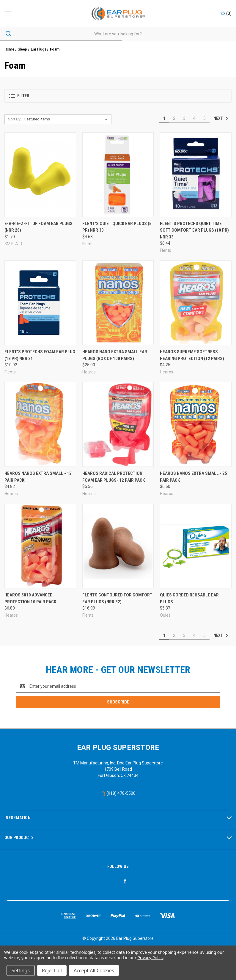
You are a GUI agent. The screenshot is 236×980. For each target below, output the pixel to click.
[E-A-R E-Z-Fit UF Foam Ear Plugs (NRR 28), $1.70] (40, 175)
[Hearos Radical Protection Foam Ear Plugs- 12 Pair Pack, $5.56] (118, 424)
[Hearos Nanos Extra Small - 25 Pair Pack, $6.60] (196, 424)
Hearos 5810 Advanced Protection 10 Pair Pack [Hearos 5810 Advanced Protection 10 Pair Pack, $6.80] (30, 598)
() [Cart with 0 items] (226, 13)
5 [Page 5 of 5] (204, 118)
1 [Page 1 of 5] (164, 118)
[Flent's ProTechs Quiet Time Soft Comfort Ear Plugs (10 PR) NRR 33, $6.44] (196, 175)
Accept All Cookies (94, 970)
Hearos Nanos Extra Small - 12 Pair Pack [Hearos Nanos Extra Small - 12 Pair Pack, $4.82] (38, 477)
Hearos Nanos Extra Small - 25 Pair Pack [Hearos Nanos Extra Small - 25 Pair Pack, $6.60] (193, 477)
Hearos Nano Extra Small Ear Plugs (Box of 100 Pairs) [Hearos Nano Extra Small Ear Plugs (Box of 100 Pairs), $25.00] (115, 355)
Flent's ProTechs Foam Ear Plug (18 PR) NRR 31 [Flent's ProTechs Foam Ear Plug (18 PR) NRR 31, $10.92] (40, 355)
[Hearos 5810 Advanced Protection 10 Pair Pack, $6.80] (40, 546)
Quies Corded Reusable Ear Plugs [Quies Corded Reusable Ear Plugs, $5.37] (189, 598)
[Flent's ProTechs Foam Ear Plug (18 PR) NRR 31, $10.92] (40, 303)
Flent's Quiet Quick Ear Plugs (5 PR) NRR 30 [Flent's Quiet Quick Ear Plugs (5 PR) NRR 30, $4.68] (117, 227)
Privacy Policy (150, 958)
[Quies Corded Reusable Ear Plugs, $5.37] (196, 546)
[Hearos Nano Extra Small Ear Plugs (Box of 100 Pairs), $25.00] (118, 303)
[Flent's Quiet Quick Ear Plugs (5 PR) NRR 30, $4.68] (118, 175)
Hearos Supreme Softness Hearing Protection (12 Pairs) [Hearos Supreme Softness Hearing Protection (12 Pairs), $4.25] (192, 355)
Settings (21, 970)
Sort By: (15, 119)
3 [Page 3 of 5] (184, 118)
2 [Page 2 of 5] (174, 118)
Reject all (52, 970)
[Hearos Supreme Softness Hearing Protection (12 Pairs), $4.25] (196, 303)
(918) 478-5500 (118, 793)
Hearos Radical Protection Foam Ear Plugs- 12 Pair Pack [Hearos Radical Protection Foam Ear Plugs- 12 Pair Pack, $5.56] (114, 477)
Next (221, 118)
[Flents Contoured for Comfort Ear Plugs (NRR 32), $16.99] (118, 546)
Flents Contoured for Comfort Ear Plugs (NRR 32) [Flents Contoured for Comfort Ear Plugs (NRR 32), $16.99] (117, 598)
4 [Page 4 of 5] (194, 118)
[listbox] (67, 119)
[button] (118, 96)
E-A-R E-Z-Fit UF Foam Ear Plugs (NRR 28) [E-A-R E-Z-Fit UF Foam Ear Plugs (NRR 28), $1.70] (38, 227)
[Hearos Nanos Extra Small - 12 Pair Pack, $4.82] (40, 424)
